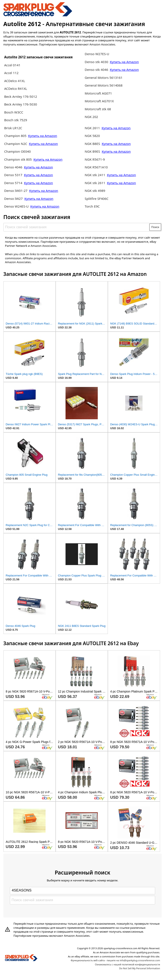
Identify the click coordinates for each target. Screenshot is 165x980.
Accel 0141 (12, 65)
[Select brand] (82, 891)
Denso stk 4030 (96, 62)
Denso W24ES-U (16, 206)
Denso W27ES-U (97, 54)
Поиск (155, 227)
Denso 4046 (14, 167)
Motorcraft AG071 (98, 93)
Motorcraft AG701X (99, 101)
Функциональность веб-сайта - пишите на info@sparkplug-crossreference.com (115, 960)
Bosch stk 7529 (16, 120)
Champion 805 (15, 136)
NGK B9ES (92, 151)
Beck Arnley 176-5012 (21, 96)
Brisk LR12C (13, 128)
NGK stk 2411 (95, 175)
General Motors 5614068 (104, 85)
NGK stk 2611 (95, 183)
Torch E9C (92, 206)
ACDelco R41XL (16, 89)
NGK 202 (91, 117)
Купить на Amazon (43, 136)
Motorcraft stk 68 (98, 109)
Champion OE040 (17, 151)
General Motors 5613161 (104, 78)
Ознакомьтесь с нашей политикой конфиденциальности (128, 964)
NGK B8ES (92, 144)
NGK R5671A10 (96, 167)
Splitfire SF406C (97, 199)
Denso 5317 (14, 175)
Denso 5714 (14, 183)
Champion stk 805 (18, 159)
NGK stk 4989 (95, 191)
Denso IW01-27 (16, 191)
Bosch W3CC (14, 112)
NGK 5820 (92, 136)
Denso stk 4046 (96, 70)
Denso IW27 (13, 199)
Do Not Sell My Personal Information (140, 968)
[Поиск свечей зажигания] (77, 227)
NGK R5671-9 (95, 159)
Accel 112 (11, 73)
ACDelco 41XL (15, 81)
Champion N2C (16, 144)
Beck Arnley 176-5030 (21, 104)
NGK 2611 (93, 128)
